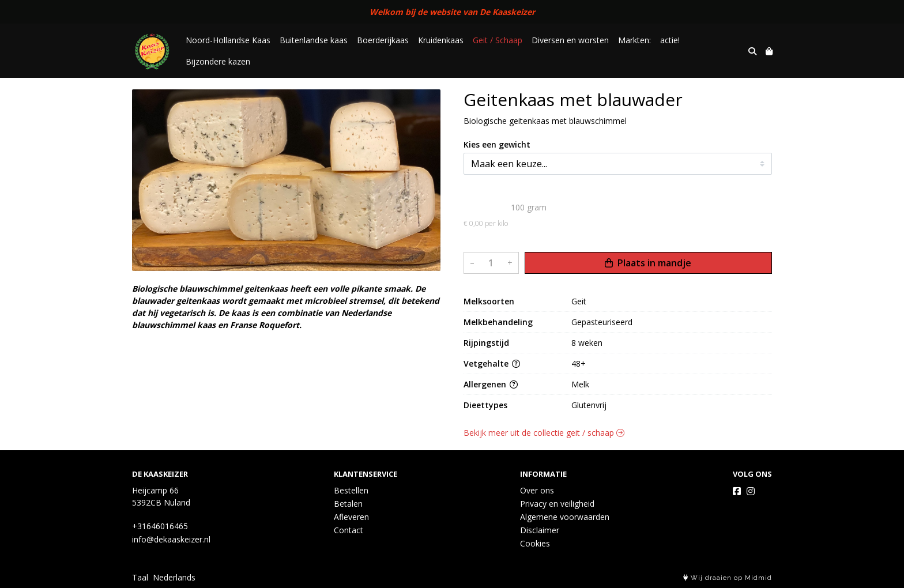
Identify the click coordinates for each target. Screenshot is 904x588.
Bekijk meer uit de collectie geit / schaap (544, 433)
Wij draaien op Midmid (728, 578)
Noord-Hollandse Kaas (228, 40)
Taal (140, 577)
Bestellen (351, 490)
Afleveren (351, 517)
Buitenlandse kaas (314, 40)
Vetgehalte (492, 363)
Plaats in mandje (648, 263)
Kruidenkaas (441, 40)
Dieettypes (485, 405)
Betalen (348, 504)
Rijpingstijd (486, 343)
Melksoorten (489, 301)
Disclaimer (540, 530)
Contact (349, 530)
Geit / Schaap (498, 40)
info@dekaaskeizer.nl (171, 539)
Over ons (537, 490)
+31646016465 (160, 526)
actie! (670, 40)
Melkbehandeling (498, 322)
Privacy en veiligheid (557, 504)
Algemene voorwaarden (565, 517)
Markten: (634, 40)
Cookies (535, 543)
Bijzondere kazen (218, 61)
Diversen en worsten (570, 40)
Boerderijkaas (383, 40)
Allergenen (491, 384)
